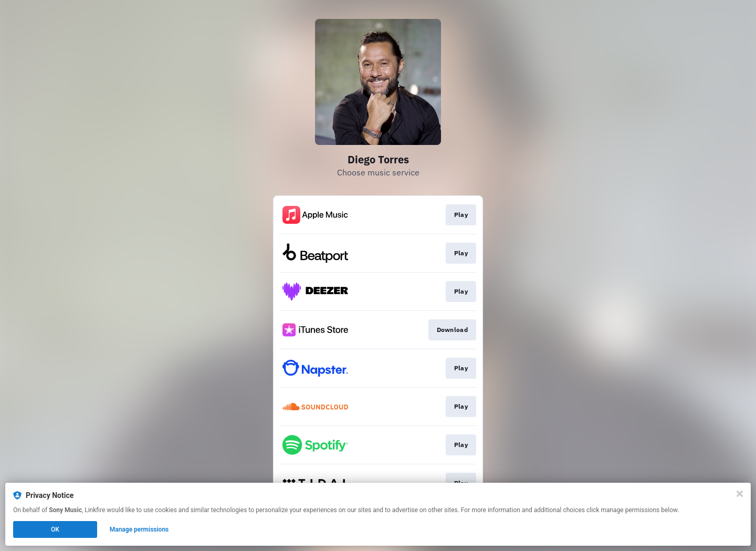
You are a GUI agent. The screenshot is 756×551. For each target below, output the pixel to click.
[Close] (740, 494)
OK (55, 529)
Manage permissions (139, 529)
